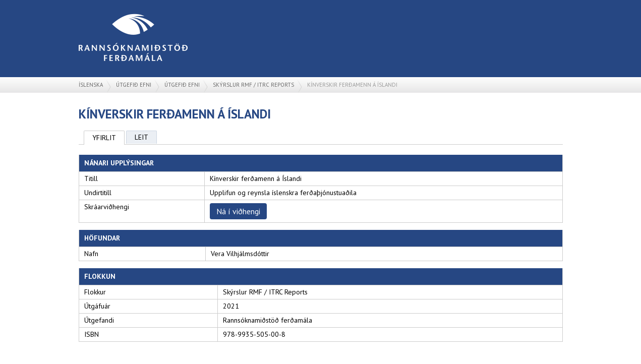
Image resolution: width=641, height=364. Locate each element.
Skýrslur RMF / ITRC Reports (253, 85)
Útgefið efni (134, 85)
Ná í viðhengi (238, 211)
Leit (141, 137)
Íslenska (91, 85)
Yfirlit (104, 138)
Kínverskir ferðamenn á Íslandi (352, 85)
